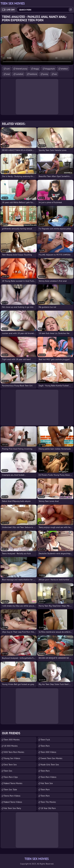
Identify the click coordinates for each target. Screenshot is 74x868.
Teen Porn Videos (49, 777)
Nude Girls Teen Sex (50, 765)
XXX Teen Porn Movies (14, 752)
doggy (36, 69)
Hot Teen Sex (47, 783)
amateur (64, 69)
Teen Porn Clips (11, 777)
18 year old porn (48, 808)
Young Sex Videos (12, 758)
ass (55, 74)
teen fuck (45, 740)
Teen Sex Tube (10, 790)
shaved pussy (22, 69)
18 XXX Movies (11, 746)
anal (8, 74)
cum (8, 69)
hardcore (33, 74)
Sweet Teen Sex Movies (52, 758)
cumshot (20, 74)
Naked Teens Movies (13, 783)
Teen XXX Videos (48, 752)
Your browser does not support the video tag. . (37, 44)
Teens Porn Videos (12, 796)
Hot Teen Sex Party (12, 808)
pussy (46, 74)
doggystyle (50, 69)
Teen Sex (8, 771)
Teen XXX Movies (12, 740)
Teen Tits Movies (48, 802)
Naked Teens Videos (13, 802)
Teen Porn (45, 746)
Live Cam (10, 10)
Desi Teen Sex (10, 765)
